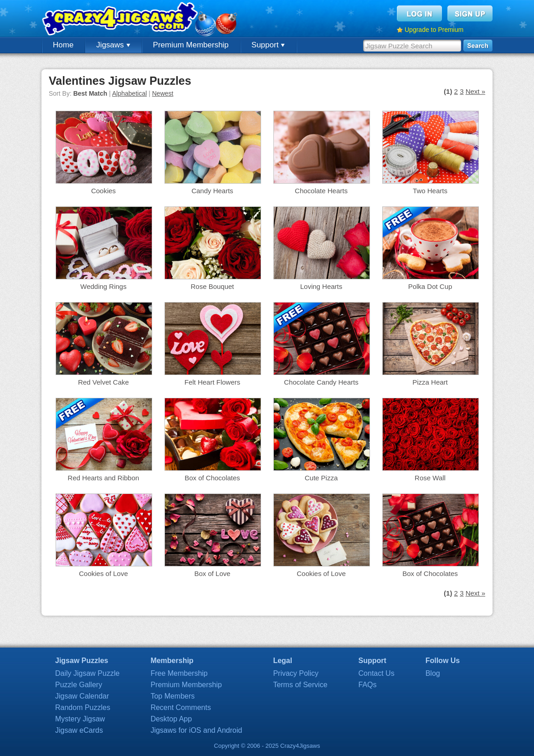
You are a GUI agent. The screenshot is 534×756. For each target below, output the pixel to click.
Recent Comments (181, 707)
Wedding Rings (103, 286)
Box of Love (212, 573)
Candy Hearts (212, 191)
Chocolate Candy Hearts (321, 382)
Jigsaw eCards (79, 730)
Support (268, 45)
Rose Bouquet (212, 286)
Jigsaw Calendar (82, 696)
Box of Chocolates (212, 478)
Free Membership (179, 673)
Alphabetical (129, 93)
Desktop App (171, 719)
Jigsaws (113, 45)
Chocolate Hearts (321, 191)
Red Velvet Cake (103, 382)
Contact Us (377, 673)
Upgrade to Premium (434, 30)
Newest (163, 93)
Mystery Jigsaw (80, 719)
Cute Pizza (321, 478)
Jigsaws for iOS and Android (196, 730)
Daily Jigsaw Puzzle (87, 673)
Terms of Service (300, 685)
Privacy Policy (296, 673)
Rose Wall (430, 478)
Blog (433, 673)
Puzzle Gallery (79, 685)
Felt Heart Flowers (213, 382)
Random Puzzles (83, 707)
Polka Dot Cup (430, 286)
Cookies (103, 191)
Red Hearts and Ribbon (104, 478)
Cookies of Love (103, 573)
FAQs (368, 685)
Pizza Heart (430, 382)
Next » (475, 91)
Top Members (172, 696)
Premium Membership (191, 45)
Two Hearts (430, 191)
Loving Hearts (321, 286)
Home (63, 45)
